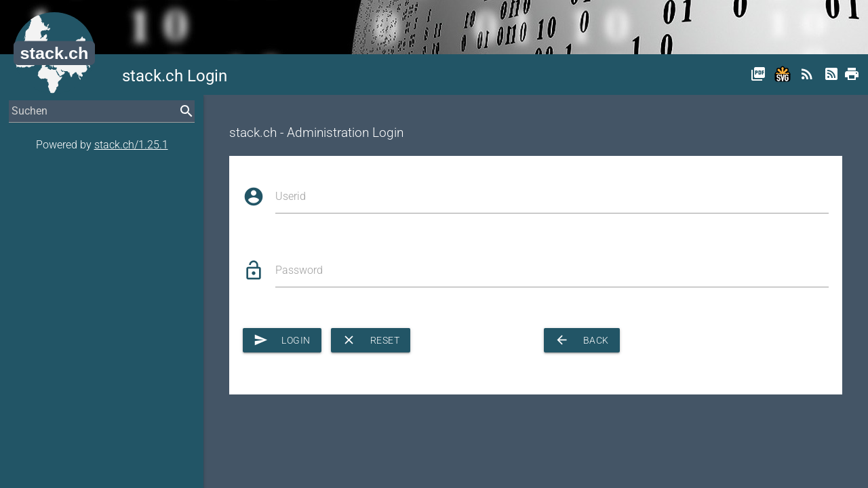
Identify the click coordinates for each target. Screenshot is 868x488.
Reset (371, 340)
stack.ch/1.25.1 (131, 145)
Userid (291, 196)
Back (582, 340)
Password (299, 270)
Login (282, 340)
